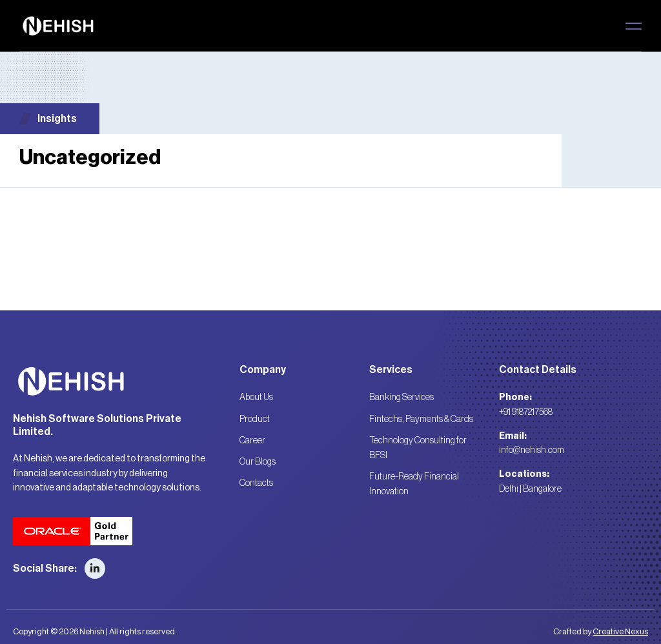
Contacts (256, 481)
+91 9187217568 (526, 412)
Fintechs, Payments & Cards (421, 419)
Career (252, 439)
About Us (256, 397)
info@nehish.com (532, 450)
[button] (634, 26)
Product (255, 419)
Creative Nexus (620, 631)
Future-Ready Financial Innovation (414, 482)
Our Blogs (258, 461)
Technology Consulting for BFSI (418, 447)
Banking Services (402, 397)
